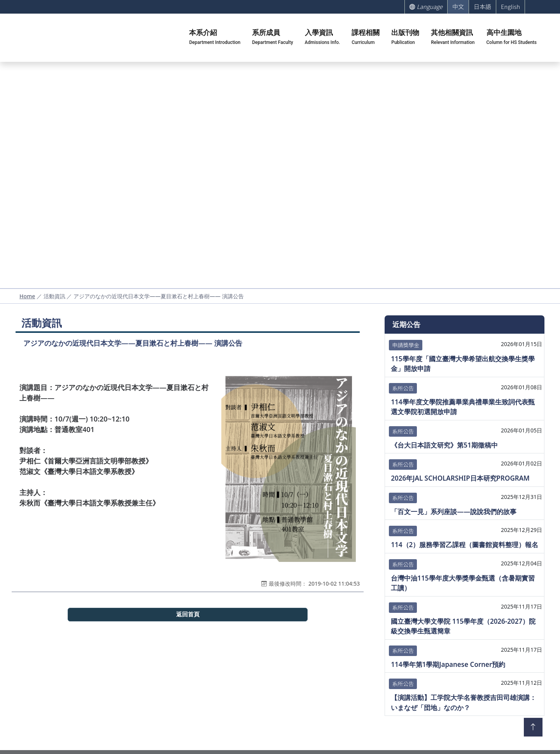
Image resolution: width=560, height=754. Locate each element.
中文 (458, 6)
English (510, 6)
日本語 (482, 6)
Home (27, 296)
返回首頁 (188, 614)
